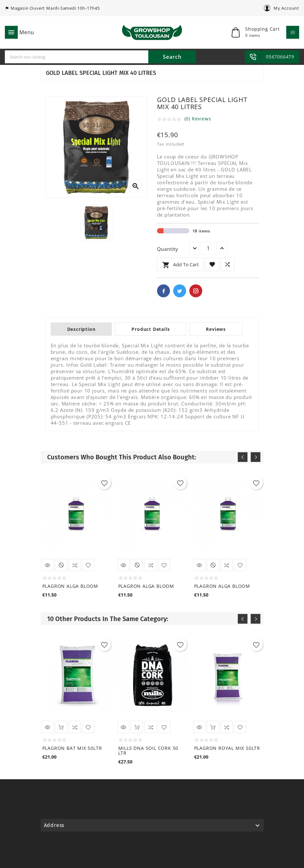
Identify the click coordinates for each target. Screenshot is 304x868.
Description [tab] (81, 329)
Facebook (163, 291)
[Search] (77, 57)
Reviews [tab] (216, 329)
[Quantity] (208, 248)
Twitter (180, 291)
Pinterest (196, 291)
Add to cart (180, 265)
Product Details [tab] (151, 329)
